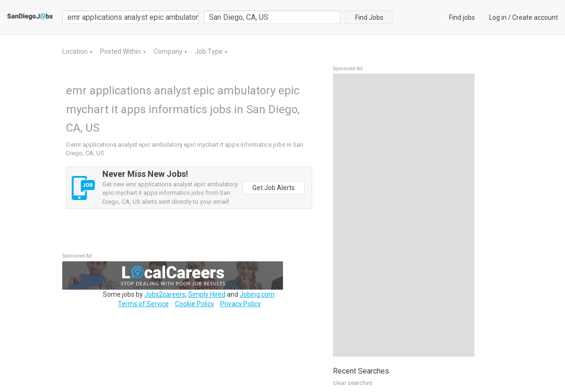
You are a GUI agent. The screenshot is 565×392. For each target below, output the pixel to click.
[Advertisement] (404, 215)
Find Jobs (369, 17)
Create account (535, 17)
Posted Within (121, 51)
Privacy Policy (241, 304)
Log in (498, 17)
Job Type (209, 51)
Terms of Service (143, 304)
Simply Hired (207, 294)
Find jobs (462, 17)
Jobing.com (257, 294)
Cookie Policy (195, 304)
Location (76, 51)
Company (169, 51)
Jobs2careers (165, 294)
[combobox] (272, 17)
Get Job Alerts (274, 188)
